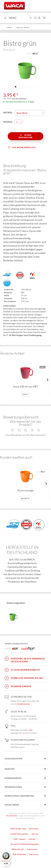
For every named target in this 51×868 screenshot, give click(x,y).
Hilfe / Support (20, 839)
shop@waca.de (23, 704)
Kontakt (32, 839)
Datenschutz (32, 849)
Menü (10, 17)
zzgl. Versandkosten (19, 98)
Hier (31, 730)
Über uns (35, 834)
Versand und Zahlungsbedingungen (24, 844)
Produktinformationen (19, 834)
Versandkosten (12, 816)
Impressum (34, 854)
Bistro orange (26, 490)
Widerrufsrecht (18, 849)
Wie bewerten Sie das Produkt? (25, 428)
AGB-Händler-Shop (18, 829)
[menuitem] (10, 18)
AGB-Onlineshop (19, 854)
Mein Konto (34, 829)
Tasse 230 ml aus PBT (26, 387)
